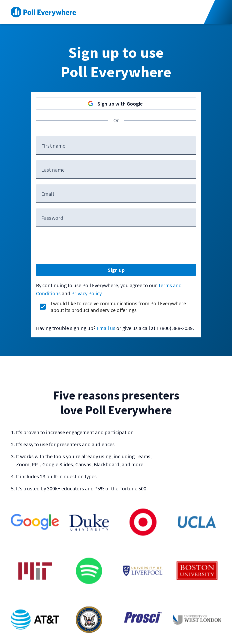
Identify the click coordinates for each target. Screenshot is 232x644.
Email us (106, 328)
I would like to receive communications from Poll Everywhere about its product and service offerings (118, 307)
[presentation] (87, 246)
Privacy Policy (86, 293)
